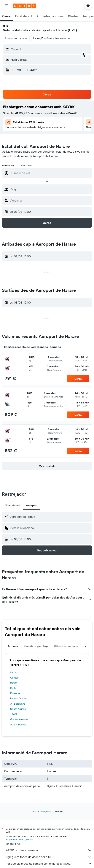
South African (18, 709)
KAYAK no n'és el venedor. (49, 850)
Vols (34, 812)
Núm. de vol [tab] (12, 505)
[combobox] (16, 38)
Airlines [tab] (13, 646)
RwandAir (16, 693)
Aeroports (46, 812)
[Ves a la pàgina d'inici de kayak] (24, 6)
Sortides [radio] (26, 165)
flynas (13, 672)
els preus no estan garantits (20, 839)
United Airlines (19, 698)
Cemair (14, 678)
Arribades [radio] (8, 165)
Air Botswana (18, 704)
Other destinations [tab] (66, 646)
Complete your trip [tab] (36, 646)
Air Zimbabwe (18, 725)
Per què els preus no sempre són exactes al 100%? (49, 864)
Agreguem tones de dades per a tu (49, 857)
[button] (6, 6)
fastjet (14, 683)
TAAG (14, 714)
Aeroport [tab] (32, 505)
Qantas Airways (19, 719)
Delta (13, 688)
